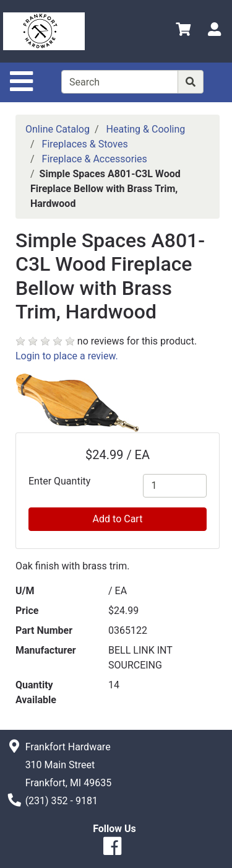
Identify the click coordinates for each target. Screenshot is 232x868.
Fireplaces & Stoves (85, 144)
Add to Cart (118, 519)
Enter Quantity (59, 481)
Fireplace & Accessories (95, 159)
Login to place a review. (67, 356)
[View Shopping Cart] (183, 31)
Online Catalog (58, 129)
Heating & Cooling (146, 129)
